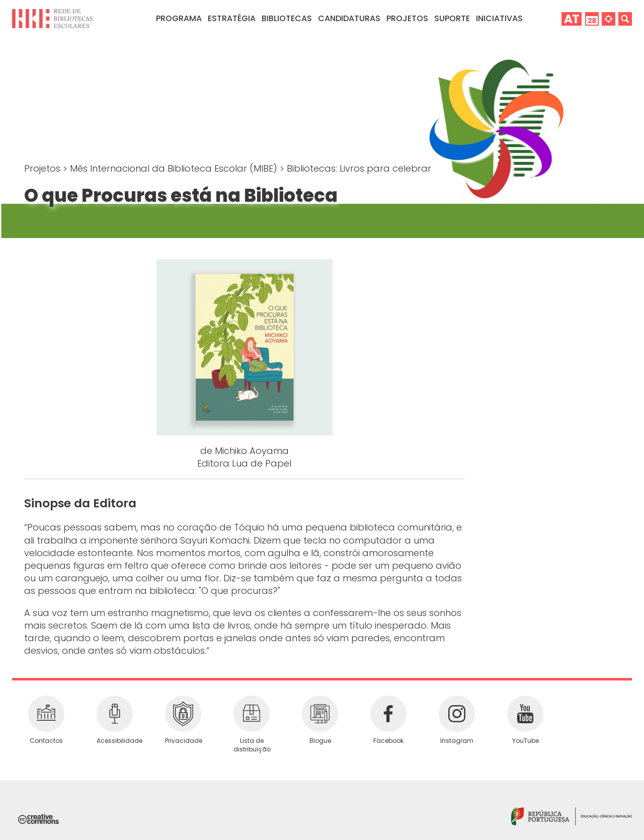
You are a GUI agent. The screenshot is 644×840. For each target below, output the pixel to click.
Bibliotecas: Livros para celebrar (359, 168)
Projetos (407, 18)
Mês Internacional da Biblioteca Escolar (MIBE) (175, 168)
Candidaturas (349, 18)
